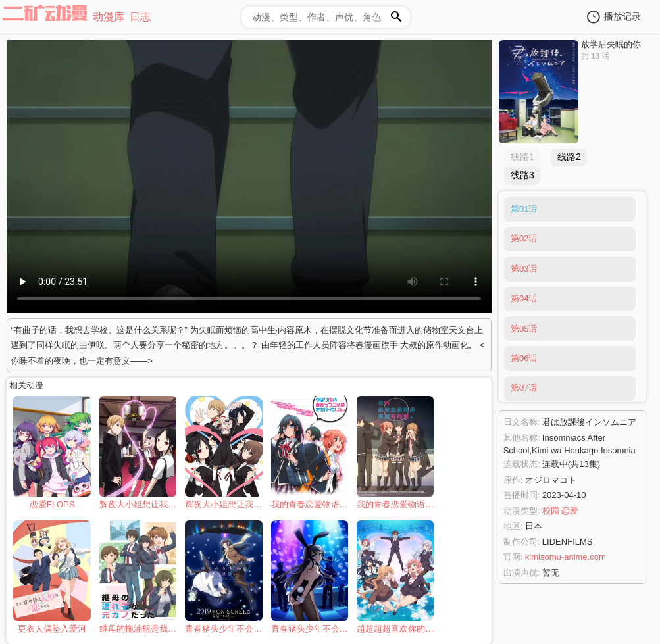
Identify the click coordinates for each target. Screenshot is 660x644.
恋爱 (570, 511)
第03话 (524, 269)
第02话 (524, 238)
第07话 (524, 388)
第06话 (524, 358)
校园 (551, 511)
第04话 (524, 298)
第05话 (524, 329)
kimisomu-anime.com (566, 557)
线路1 (522, 157)
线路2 (569, 157)
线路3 (522, 175)
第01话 (524, 209)
